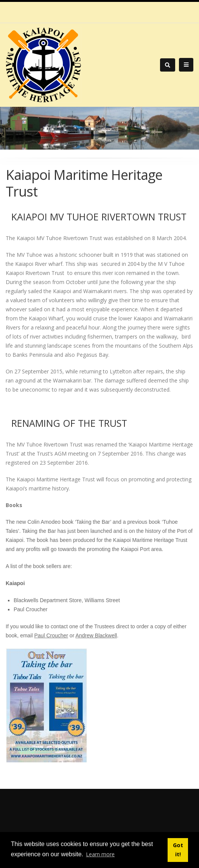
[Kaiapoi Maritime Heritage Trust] (44, 64)
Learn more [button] (100, 854)
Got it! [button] (178, 850)
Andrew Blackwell (96, 635)
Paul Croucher (51, 635)
